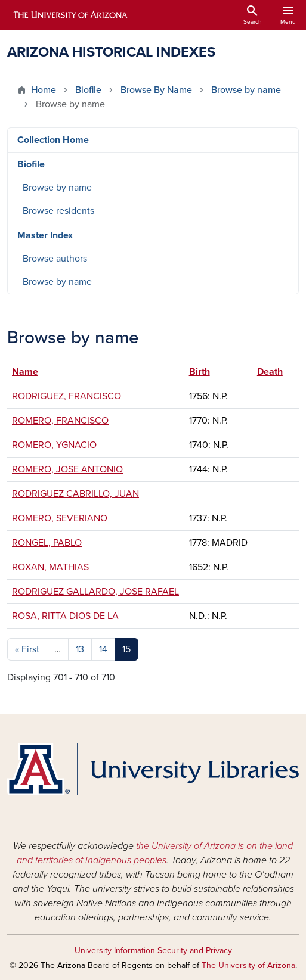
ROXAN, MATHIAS (50, 567)
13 (80, 649)
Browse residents (58, 211)
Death (276, 372)
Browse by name (246, 90)
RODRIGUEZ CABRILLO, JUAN (75, 494)
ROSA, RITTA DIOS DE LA (65, 616)
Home (44, 90)
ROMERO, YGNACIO (54, 445)
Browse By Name (156, 90)
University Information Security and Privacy (153, 951)
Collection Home (53, 140)
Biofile (88, 90)
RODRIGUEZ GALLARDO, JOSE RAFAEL (95, 592)
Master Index (45, 235)
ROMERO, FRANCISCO (60, 421)
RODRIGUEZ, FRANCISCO (67, 396)
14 (103, 649)
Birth (200, 372)
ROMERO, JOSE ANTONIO (67, 469)
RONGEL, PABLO (47, 543)
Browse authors (55, 259)
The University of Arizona (248, 965)
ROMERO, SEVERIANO (60, 518)
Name (25, 372)
